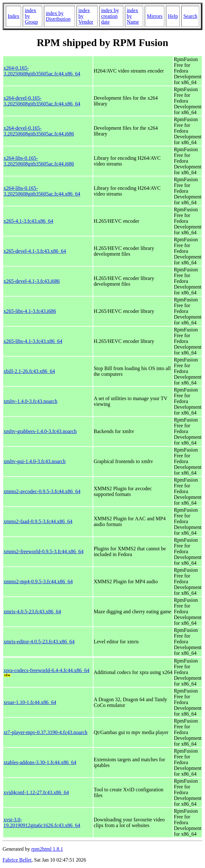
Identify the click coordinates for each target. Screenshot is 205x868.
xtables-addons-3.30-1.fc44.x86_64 (40, 762)
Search (190, 16)
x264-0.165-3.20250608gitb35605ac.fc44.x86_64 (42, 71)
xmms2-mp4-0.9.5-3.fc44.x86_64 (38, 581)
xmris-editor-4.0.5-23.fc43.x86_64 (39, 642)
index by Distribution (58, 16)
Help (173, 16)
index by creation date (110, 16)
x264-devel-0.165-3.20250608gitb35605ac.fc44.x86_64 (42, 101)
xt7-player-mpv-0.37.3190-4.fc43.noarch (45, 732)
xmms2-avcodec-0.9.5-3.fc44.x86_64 (42, 491)
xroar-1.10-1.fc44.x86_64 (30, 702)
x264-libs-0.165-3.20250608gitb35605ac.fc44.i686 (39, 161)
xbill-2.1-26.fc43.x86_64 (29, 371)
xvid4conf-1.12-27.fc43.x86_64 (36, 792)
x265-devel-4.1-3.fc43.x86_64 (35, 251)
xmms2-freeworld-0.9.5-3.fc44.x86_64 (44, 551)
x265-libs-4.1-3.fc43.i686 (30, 311)
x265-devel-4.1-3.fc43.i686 (32, 281)
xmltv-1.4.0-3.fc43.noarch (30, 401)
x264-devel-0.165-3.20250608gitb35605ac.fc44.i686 (39, 131)
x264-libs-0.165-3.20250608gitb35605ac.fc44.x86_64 (42, 191)
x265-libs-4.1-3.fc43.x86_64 (33, 341)
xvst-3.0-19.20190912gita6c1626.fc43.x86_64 (42, 822)
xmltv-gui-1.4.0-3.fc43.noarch (35, 461)
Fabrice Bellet (17, 860)
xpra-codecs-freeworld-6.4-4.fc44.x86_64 (46, 670)
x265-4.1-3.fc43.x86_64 (28, 221)
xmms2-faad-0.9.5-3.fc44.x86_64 (38, 521)
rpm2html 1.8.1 (47, 849)
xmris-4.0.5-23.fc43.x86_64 (32, 612)
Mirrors (155, 16)
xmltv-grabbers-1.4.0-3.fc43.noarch (40, 431)
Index (13, 16)
